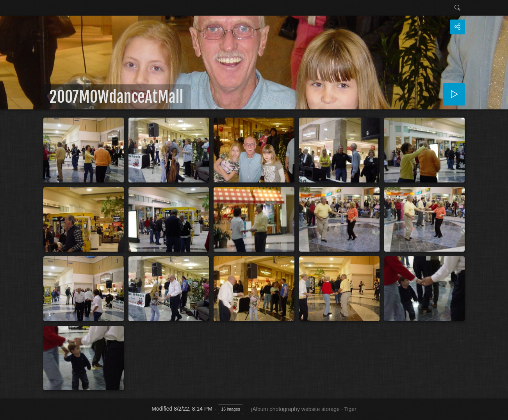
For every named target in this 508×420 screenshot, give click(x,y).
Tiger (350, 409)
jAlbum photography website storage (295, 409)
